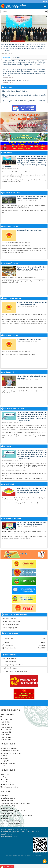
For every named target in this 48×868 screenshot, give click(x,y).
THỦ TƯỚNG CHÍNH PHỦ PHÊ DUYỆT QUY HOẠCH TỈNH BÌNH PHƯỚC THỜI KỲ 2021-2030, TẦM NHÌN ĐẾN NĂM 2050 (24, 206)
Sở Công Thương (6, 782)
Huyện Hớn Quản (6, 737)
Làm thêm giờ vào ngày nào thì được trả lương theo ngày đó (19, 278)
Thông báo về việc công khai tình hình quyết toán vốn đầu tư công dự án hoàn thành (24, 96)
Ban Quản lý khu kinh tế (8, 798)
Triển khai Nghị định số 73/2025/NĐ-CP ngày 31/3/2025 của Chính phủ (23, 101)
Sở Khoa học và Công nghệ (9, 748)
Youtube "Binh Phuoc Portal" (11, 625)
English (45, 2)
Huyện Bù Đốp (5, 725)
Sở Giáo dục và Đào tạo (8, 763)
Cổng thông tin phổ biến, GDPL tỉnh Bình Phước (15, 803)
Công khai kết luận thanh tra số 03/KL (29, 230)
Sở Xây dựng (5, 761)
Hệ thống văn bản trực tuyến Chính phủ (15, 671)
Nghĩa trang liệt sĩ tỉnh (7, 813)
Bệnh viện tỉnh (5, 818)
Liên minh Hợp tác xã (7, 801)
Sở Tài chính (4, 758)
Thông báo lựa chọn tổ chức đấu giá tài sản (16, 81)
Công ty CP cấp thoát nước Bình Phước (13, 823)
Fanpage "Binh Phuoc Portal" (11, 621)
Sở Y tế (3, 766)
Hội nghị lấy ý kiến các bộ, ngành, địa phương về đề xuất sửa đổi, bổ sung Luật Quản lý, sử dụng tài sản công (24, 181)
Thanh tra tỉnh (5, 774)
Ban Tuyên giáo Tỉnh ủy (8, 806)
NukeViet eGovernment (19, 855)
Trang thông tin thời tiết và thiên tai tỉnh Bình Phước (16, 816)
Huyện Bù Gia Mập (6, 727)
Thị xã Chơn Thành (6, 730)
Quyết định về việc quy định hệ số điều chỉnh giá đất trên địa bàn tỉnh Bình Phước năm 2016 (24, 392)
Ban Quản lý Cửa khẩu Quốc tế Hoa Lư (12, 811)
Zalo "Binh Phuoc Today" (10, 618)
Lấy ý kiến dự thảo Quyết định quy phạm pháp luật (16, 172)
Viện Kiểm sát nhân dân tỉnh (9, 787)
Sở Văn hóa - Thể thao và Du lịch (11, 753)
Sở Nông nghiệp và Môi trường (10, 751)
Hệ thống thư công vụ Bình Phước (13, 665)
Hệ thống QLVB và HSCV (10, 662)
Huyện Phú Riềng (6, 740)
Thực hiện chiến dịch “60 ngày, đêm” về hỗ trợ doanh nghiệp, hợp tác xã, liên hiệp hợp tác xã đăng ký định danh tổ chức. (32, 490)
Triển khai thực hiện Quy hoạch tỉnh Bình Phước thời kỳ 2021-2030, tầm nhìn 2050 (24, 211)
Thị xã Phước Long (6, 719)
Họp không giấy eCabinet (10, 668)
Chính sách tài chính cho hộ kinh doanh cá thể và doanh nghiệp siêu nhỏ (22, 388)
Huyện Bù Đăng (5, 722)
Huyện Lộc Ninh (5, 735)
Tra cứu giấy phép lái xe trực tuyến (11, 821)
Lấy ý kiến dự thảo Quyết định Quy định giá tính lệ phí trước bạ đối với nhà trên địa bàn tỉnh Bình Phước (24, 282)
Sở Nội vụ (4, 756)
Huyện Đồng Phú (6, 732)
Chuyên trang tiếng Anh (10, 628)
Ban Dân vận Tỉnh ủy (7, 808)
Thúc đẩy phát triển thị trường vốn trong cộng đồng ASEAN (18, 355)
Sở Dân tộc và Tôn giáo (8, 784)
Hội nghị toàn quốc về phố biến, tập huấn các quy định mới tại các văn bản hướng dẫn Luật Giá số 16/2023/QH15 (24, 176)
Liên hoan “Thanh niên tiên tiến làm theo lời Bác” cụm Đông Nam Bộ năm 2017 (24, 315)
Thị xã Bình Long (6, 717)
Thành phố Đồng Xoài (7, 714)
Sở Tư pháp (4, 779)
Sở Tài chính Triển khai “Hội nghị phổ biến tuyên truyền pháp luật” (20, 503)
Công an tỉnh (4, 796)
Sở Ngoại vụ (4, 777)
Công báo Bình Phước (9, 658)
